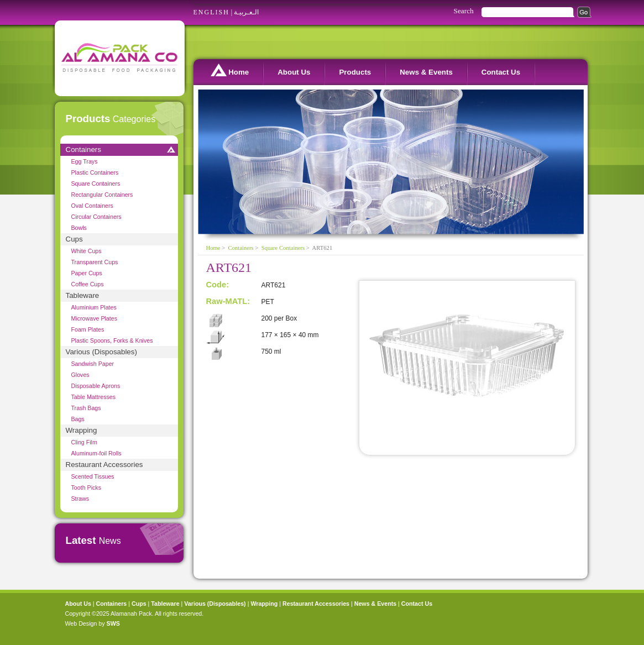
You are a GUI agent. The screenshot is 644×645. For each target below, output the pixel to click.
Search (464, 11)
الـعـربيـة (246, 12)
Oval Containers (92, 206)
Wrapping (82, 430)
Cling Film (84, 442)
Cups (74, 239)
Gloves (80, 375)
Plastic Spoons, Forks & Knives (112, 340)
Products (355, 72)
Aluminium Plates (94, 307)
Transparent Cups (95, 262)
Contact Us (501, 72)
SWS (113, 623)
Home (230, 70)
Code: (218, 285)
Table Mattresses (94, 397)
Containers (83, 150)
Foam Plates (88, 329)
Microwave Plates (95, 318)
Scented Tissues (93, 476)
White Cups (87, 251)
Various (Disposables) (101, 352)
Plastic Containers (95, 172)
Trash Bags (86, 408)
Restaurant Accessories (104, 465)
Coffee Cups (88, 284)
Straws (80, 499)
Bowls (79, 228)
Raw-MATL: (228, 301)
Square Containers (96, 183)
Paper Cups (87, 273)
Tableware (83, 295)
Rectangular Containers (102, 195)
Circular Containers (96, 217)
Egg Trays (85, 161)
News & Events (426, 72)
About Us (294, 72)
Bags (78, 419)
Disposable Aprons (96, 386)
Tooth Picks (87, 487)
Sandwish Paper (93, 364)
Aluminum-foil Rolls (96, 453)
